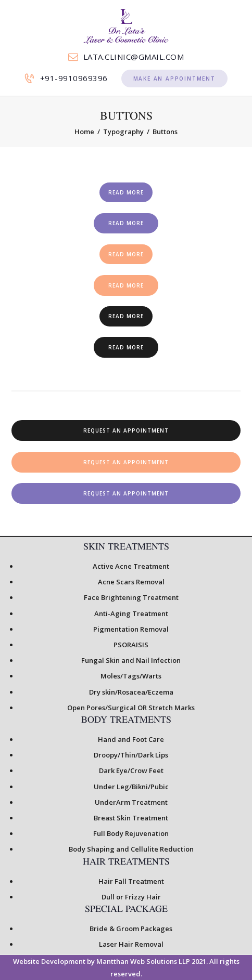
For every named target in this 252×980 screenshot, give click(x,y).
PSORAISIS (131, 645)
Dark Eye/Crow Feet (131, 770)
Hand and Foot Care (131, 739)
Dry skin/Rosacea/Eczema (131, 692)
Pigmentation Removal (131, 629)
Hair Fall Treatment (131, 881)
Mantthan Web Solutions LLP (142, 961)
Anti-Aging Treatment (131, 613)
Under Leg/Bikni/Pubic (131, 787)
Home (84, 132)
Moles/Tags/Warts (131, 676)
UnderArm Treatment (131, 802)
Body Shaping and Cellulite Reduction (131, 849)
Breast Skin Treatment (131, 818)
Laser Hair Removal (131, 944)
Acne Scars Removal (131, 582)
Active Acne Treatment (131, 566)
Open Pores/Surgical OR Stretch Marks (131, 708)
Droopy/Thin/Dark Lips (131, 755)
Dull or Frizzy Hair (131, 897)
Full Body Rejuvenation (131, 833)
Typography (123, 132)
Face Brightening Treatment (131, 597)
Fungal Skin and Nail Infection (131, 660)
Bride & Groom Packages (131, 929)
